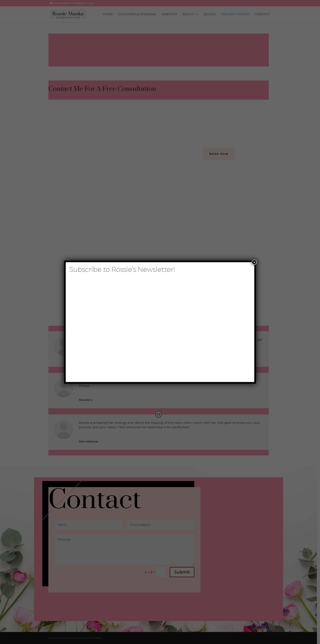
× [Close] (254, 262)
